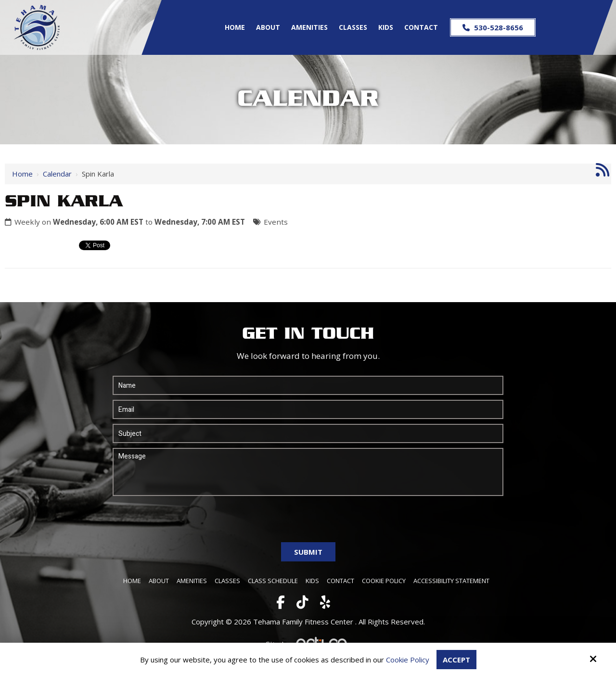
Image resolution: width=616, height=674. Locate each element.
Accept (456, 660)
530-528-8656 (493, 27)
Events (276, 222)
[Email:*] (308, 409)
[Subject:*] (308, 433)
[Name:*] (308, 385)
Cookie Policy (408, 660)
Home (22, 174)
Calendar (57, 174)
